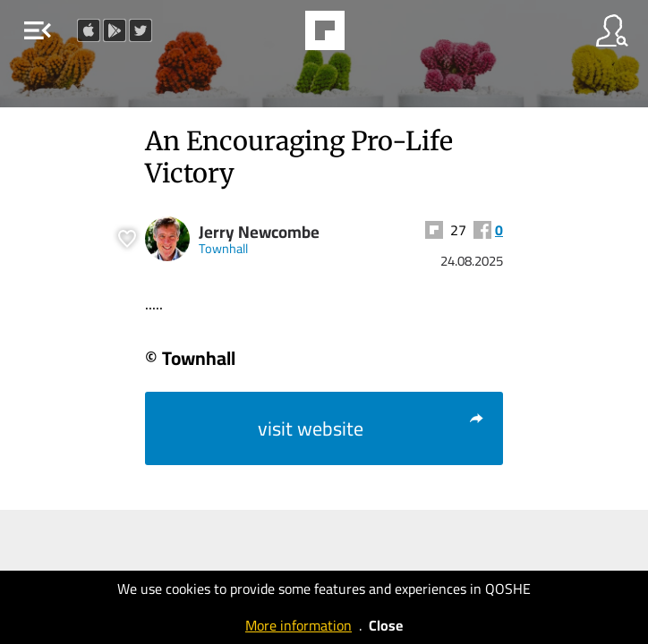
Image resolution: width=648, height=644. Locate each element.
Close (386, 625)
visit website (371, 428)
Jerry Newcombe (259, 232)
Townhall (223, 248)
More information (298, 625)
